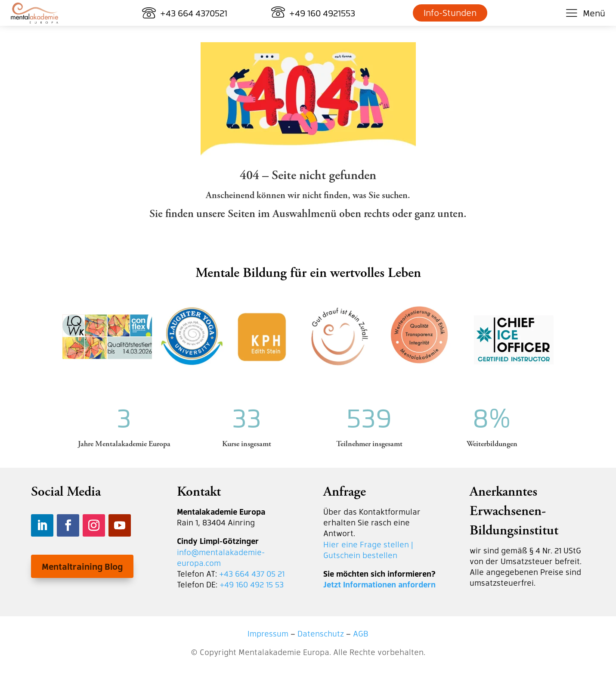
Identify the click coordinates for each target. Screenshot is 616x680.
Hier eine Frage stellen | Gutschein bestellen (368, 550)
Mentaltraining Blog (82, 566)
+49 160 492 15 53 (252, 584)
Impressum (268, 633)
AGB (361, 633)
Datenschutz (321, 633)
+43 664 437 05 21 (252, 573)
